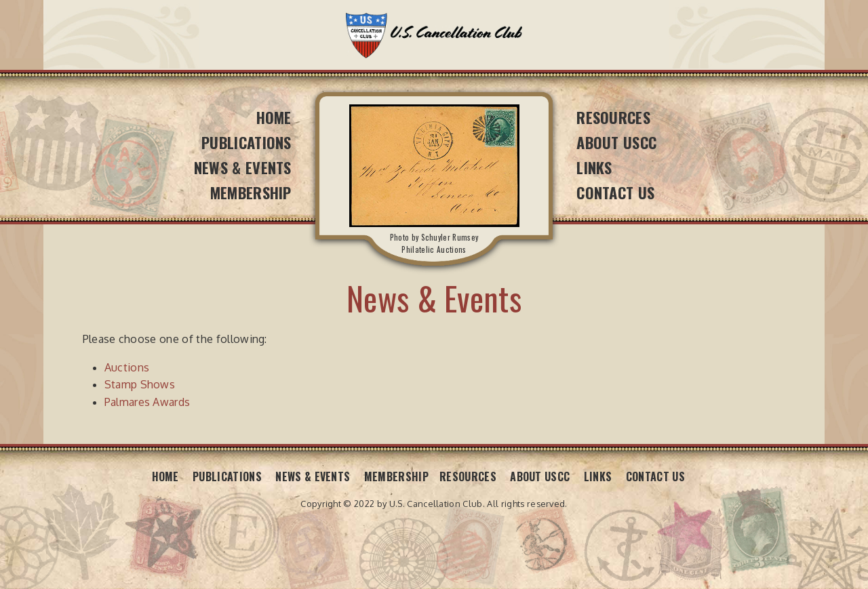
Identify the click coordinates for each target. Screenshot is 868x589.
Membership (251, 192)
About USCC (616, 142)
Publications (246, 142)
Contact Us (615, 192)
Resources (613, 117)
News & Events (243, 167)
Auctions (127, 367)
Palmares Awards (147, 402)
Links (594, 167)
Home (274, 117)
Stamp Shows (140, 384)
